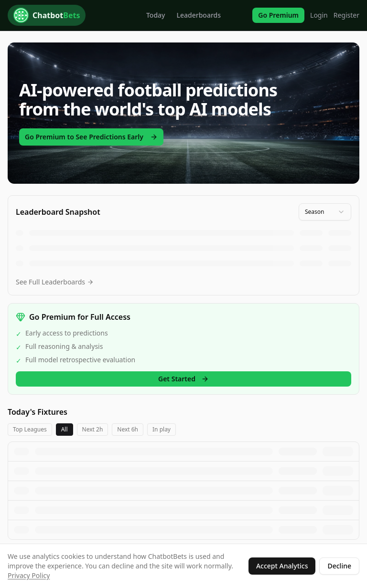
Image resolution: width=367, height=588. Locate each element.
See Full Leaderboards (55, 282)
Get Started (183, 379)
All (65, 429)
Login (319, 15)
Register (346, 15)
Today (156, 15)
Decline (339, 566)
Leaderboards (199, 15)
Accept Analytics (282, 566)
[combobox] (325, 212)
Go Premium (278, 15)
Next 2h (93, 429)
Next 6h (128, 429)
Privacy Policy (29, 575)
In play (162, 429)
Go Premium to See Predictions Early (91, 137)
